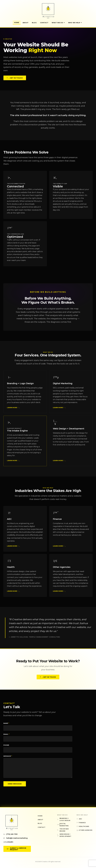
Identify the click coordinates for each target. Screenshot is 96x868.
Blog (34, 23)
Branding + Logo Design (20, 384)
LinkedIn (8, 842)
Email (6, 734)
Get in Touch (15, 78)
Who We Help (75, 23)
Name (6, 723)
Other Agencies (62, 568)
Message (8, 756)
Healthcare (83, 826)
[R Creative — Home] (48, 11)
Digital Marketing (63, 384)
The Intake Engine (17, 431)
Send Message (15, 784)
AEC (9, 520)
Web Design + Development (69, 429)
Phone (6, 745)
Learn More (13, 408)
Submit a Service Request (17, 849)
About (26, 23)
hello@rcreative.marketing (15, 838)
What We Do (58, 23)
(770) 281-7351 (10, 834)
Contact (44, 23)
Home (17, 22)
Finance (57, 520)
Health (11, 568)
